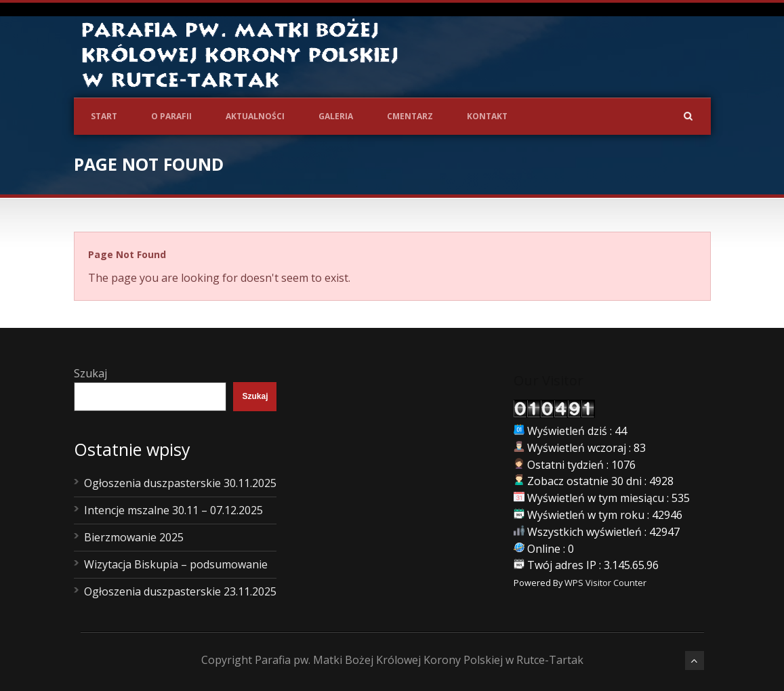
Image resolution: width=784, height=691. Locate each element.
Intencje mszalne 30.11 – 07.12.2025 (173, 510)
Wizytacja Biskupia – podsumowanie (176, 564)
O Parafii (171, 116)
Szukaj (90, 373)
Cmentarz (410, 116)
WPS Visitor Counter (605, 583)
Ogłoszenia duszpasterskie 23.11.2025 (180, 591)
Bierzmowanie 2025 (134, 537)
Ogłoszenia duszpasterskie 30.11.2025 (180, 483)
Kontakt (487, 116)
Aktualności (255, 116)
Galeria (336, 116)
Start (104, 116)
